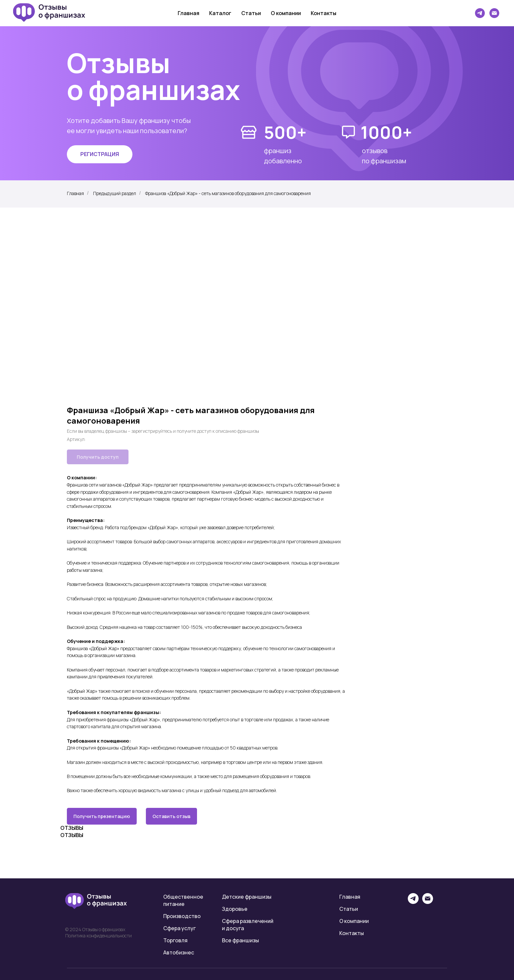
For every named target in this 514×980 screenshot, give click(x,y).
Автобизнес (179, 952)
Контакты (324, 13)
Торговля (175, 940)
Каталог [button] (220, 13)
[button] (100, 154)
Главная (188, 13)
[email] (428, 902)
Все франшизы (240, 940)
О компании (286, 13)
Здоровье (235, 909)
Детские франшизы (247, 897)
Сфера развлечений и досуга (248, 925)
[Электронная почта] (494, 13)
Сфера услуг (179, 928)
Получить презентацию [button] (102, 816)
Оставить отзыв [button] (171, 816)
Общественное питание (183, 900)
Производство (182, 916)
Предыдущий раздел (115, 193)
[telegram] (480, 13)
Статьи (251, 13)
